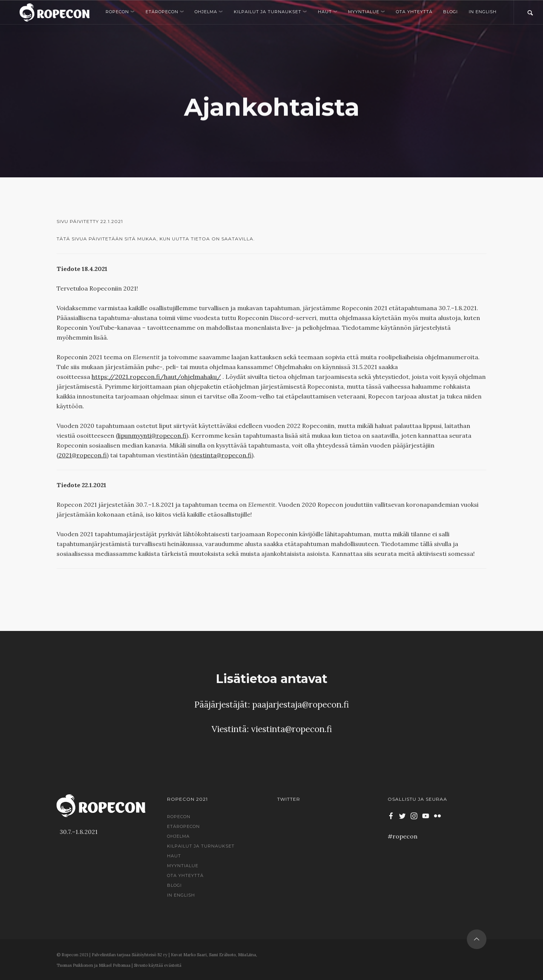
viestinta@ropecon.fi (222, 455)
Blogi (450, 12)
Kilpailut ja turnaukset (270, 12)
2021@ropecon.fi (83, 455)
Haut (328, 12)
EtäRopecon (165, 12)
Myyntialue (367, 12)
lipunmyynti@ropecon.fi (152, 435)
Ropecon (120, 12)
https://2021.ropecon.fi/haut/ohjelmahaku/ (156, 377)
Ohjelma (209, 12)
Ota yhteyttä (414, 12)
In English (483, 12)
